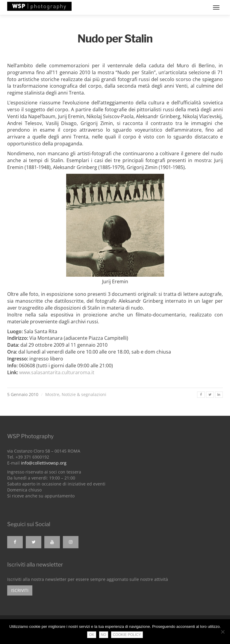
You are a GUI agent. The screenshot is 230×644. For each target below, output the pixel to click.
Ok (91, 635)
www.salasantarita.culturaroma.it (57, 372)
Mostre (52, 394)
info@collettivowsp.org (44, 463)
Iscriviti (20, 590)
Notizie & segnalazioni (84, 394)
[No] (223, 632)
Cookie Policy (127, 635)
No (104, 635)
